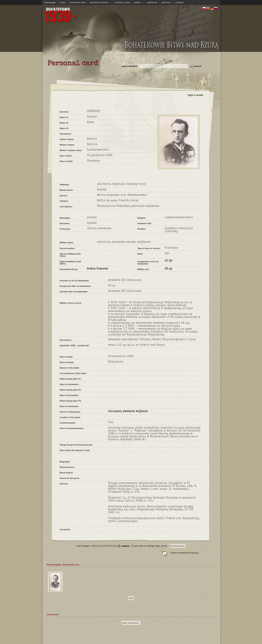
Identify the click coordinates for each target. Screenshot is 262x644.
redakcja (125, 546)
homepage (50, 2)
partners (166, 2)
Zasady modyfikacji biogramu (185, 553)
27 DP (169, 261)
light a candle (195, 95)
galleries (152, 2)
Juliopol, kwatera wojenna (128, 411)
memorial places (100, 2)
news (63, 2)
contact (179, 2)
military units (123, 2)
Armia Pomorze (98, 269)
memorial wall (78, 2)
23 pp (168, 269)
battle (138, 2)
